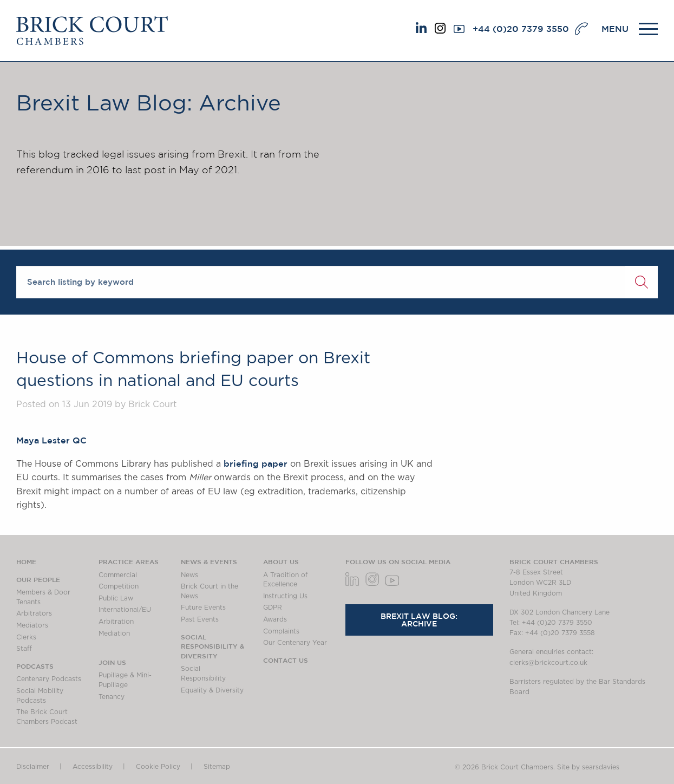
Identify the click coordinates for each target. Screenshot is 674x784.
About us (281, 561)
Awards (275, 619)
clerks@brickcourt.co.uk (548, 663)
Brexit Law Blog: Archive (419, 620)
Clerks (26, 637)
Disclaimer (33, 767)
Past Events (200, 619)
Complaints (281, 631)
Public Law (116, 598)
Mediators (32, 625)
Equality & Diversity (212, 690)
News (189, 575)
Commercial (118, 575)
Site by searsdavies (588, 767)
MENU (615, 29)
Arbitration (116, 622)
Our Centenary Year (295, 643)
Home (26, 561)
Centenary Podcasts (49, 679)
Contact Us (286, 660)
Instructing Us (285, 596)
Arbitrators (34, 613)
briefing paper (256, 463)
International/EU (125, 610)
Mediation (114, 633)
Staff (24, 649)
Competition (119, 586)
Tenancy (112, 697)
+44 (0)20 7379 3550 (521, 29)
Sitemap (217, 767)
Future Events (203, 607)
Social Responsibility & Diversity (212, 646)
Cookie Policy (158, 767)
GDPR (273, 607)
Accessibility (93, 767)
